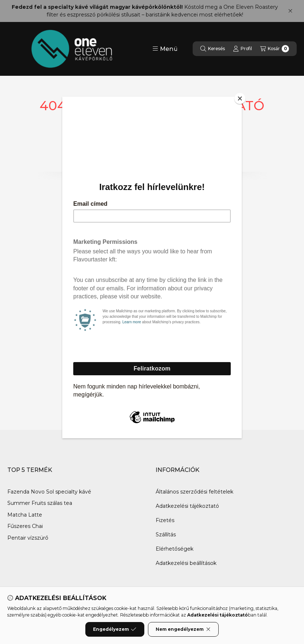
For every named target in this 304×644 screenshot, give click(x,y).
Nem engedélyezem (183, 629)
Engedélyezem (115, 629)
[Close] (240, 98)
